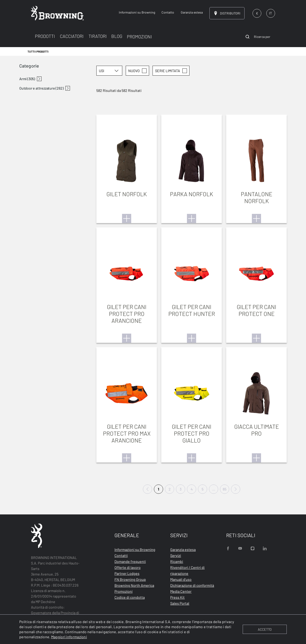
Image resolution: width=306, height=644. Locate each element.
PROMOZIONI (139, 37)
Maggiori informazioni (69, 637)
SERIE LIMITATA (171, 71)
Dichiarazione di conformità (192, 585)
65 (225, 489)
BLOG (117, 36)
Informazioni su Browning (135, 549)
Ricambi (177, 561)
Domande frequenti (130, 561)
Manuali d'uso (181, 579)
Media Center (181, 591)
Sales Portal (180, 603)
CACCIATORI (72, 36)
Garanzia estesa (183, 549)
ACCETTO (265, 629)
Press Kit (177, 597)
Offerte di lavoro (128, 567)
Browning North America (134, 585)
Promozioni (124, 591)
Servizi (176, 555)
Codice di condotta (130, 597)
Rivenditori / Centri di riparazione (187, 570)
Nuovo (137, 71)
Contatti (121, 555)
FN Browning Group (130, 579)
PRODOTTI (45, 36)
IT (271, 13)
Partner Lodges (127, 573)
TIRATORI (98, 36)
